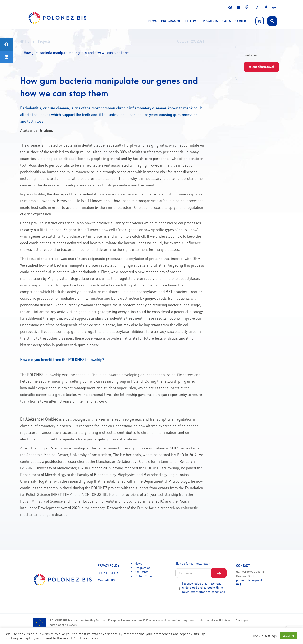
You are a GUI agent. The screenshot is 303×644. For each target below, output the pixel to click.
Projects (210, 21)
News (153, 21)
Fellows (192, 21)
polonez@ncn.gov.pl (261, 67)
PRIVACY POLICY (108, 565)
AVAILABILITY (106, 580)
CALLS (227, 21)
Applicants (141, 572)
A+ (274, 8)
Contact (242, 21)
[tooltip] (6, 44)
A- (258, 8)
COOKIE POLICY (108, 573)
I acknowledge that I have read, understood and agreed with (203, 587)
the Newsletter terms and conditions (203, 590)
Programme (171, 21)
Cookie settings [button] (265, 636)
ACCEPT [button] (289, 636)
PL (260, 22)
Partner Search (145, 576)
